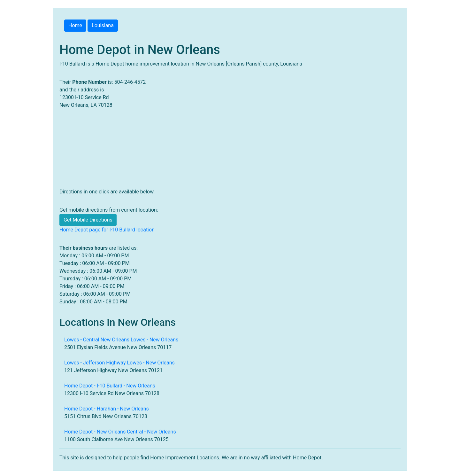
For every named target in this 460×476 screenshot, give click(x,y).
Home (75, 25)
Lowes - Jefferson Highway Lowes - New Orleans (119, 363)
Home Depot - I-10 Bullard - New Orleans (110, 386)
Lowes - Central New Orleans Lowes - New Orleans (121, 340)
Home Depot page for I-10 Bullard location (107, 230)
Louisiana (103, 25)
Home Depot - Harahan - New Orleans (107, 409)
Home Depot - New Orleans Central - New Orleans (120, 432)
